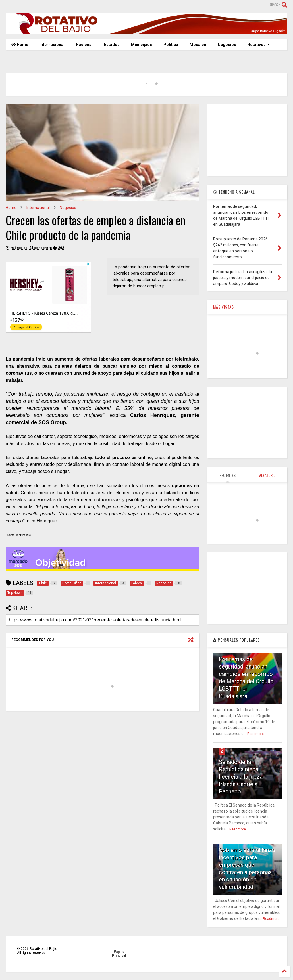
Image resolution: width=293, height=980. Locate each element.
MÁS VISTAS (224, 307)
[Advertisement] (247, 140)
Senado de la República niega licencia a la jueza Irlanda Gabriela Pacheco (241, 777)
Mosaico (198, 45)
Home (20, 45)
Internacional (52, 45)
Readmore (255, 734)
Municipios (142, 45)
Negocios (227, 45)
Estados (112, 45)
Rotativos (259, 45)
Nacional (84, 45)
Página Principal (119, 954)
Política (171, 45)
